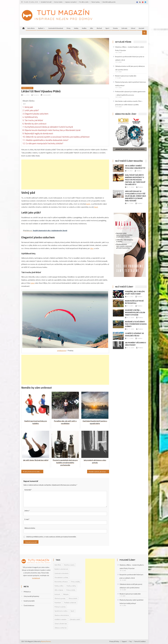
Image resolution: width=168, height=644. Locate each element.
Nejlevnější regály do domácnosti (39, 134)
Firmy (69, 29)
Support (124, 642)
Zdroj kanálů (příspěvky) (31, 597)
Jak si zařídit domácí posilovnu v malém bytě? (135, 167)
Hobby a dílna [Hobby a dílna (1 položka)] (59, 586)
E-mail (27, 520)
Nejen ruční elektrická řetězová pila (134, 302)
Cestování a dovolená (56, 29)
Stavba (115, 29)
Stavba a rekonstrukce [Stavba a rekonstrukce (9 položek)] (62, 615)
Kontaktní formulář (46, 2)
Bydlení (41, 29)
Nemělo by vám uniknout (35, 124)
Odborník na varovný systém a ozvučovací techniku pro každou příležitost (58, 137)
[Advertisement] (65, 175)
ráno (92, 249)
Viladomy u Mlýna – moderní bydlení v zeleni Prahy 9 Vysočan (130, 49)
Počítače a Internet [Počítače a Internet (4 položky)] (70, 603)
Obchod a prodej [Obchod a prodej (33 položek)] (60, 599)
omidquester (62, 351)
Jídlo (91, 29)
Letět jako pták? (32, 111)
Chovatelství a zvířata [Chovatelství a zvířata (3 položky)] (61, 578)
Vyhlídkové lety (31, 117)
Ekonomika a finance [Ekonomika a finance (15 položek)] (61, 582)
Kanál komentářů (29, 601)
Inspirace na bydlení (71, 2)
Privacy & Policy (114, 642)
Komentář (28, 490)
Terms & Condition (140, 642)
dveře (88, 204)
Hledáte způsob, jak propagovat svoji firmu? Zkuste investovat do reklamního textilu (99, 472)
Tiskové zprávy (95, 2)
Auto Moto (31, 29)
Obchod (99, 29)
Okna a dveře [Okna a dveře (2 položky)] (73, 599)
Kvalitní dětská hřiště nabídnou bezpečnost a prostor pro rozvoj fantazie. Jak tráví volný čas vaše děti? (135, 180)
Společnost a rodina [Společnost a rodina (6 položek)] (61, 611)
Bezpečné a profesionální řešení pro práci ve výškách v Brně (130, 59)
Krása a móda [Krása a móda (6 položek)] (71, 590)
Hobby (76, 29)
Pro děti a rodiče (84, 2)
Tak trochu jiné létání (34, 121)
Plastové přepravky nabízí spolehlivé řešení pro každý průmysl (131, 84)
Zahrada (124, 29)
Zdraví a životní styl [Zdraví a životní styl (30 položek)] (61, 624)
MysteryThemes (46, 642)
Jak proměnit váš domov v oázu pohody (136, 344)
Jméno (27, 511)
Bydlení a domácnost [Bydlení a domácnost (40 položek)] (61, 569)
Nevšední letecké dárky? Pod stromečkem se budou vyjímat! (136, 324)
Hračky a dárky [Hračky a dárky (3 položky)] (71, 586)
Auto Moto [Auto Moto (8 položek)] (58, 565)
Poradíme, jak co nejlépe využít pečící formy (135, 293)
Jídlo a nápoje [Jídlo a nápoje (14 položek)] (59, 590)
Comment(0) (47, 95)
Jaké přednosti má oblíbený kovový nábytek (34, 472)
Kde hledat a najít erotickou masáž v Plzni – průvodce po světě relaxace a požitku (129, 103)
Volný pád (29, 107)
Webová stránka (30, 528)
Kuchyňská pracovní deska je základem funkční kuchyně (49, 127)
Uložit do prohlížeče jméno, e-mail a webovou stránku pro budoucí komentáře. (51, 537)
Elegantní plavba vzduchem (36, 114)
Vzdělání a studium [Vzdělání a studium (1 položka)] (60, 620)
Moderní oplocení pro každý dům (126, 76)
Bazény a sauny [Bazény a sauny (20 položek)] (69, 565)
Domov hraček (58, 2)
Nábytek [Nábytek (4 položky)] (66, 595)
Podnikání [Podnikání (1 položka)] (58, 603)
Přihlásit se (27, 592)
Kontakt (141, 29)
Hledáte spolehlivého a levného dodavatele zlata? (47, 141)
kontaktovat (36, 578)
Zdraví (133, 29)
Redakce (36, 95)
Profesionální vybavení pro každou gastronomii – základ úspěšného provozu (130, 94)
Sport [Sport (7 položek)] (72, 611)
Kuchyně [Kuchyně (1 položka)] (57, 595)
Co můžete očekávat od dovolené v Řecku (134, 335)
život (96, 207)
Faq (130, 642)
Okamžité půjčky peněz (109, 2)
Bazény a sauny (27, 88)
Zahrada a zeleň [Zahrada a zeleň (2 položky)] (75, 620)
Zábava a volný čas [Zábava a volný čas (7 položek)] (61, 628)
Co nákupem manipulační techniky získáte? (44, 144)
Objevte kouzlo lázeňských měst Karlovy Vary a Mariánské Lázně (52, 131)
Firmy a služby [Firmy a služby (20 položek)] (75, 582)
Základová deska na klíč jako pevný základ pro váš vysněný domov (130, 68)
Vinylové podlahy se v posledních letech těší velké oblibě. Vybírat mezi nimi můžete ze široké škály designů (135, 196)
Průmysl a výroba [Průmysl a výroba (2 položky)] (60, 607)
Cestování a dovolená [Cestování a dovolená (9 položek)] (61, 574)
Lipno (33, 283)
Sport (107, 29)
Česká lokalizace (29, 606)
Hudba (84, 29)
